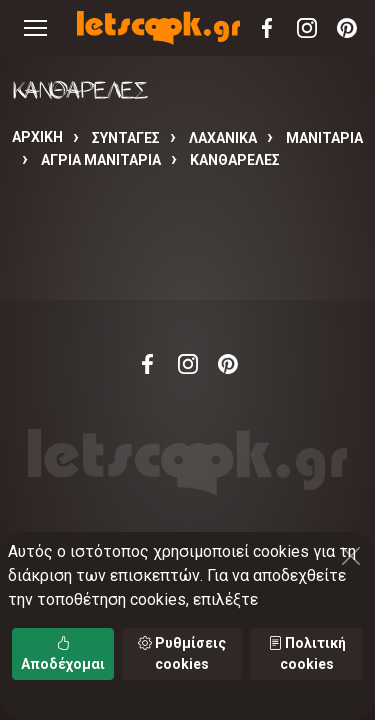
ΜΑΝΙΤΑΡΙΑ (324, 138)
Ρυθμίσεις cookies (182, 653)
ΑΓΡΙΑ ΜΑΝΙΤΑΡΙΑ (101, 160)
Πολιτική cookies (307, 653)
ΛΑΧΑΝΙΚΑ (223, 138)
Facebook (267, 28)
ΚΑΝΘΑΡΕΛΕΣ (235, 160)
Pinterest (347, 28)
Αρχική (37, 137)
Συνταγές (126, 138)
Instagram (307, 28)
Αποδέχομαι (63, 653)
